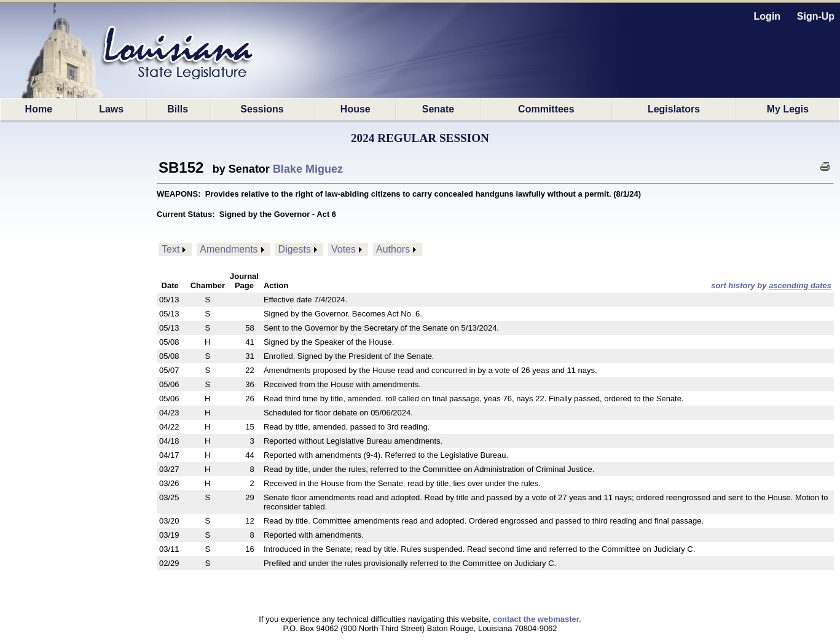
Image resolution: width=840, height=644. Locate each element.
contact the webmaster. (537, 619)
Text (171, 249)
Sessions (262, 109)
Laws (111, 109)
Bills (178, 109)
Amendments (229, 249)
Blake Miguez (308, 169)
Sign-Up (816, 16)
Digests (295, 249)
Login (767, 16)
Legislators (674, 109)
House (355, 109)
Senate (438, 109)
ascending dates (800, 285)
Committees (546, 109)
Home (39, 109)
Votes (343, 249)
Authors (393, 249)
